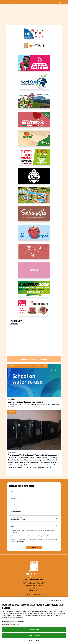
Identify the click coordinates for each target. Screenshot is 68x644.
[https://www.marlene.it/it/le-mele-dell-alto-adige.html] (34, 234)
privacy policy (20, 542)
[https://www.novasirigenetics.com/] (34, 33)
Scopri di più (14, 324)
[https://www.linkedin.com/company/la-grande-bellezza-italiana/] (34, 178)
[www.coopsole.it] (34, 310)
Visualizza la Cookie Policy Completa (13, 621)
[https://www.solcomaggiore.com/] (34, 253)
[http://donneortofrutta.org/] (34, 272)
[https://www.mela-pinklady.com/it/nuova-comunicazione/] (34, 65)
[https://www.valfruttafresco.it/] (34, 140)
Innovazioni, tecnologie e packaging (23, 366)
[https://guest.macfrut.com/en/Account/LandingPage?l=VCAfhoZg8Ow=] (34, 291)
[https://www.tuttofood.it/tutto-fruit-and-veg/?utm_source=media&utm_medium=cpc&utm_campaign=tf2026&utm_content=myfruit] (34, 159)
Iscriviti (34, 547)
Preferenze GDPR (34, 641)
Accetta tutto (34, 630)
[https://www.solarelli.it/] (34, 196)
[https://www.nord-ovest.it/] (34, 83)
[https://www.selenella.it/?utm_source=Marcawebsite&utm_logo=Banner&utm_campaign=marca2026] (34, 215)
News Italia (42, 366)
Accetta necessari (34, 636)
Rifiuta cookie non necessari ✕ (56, 601)
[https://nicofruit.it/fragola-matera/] (34, 121)
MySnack (12, 412)
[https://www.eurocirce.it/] (34, 102)
